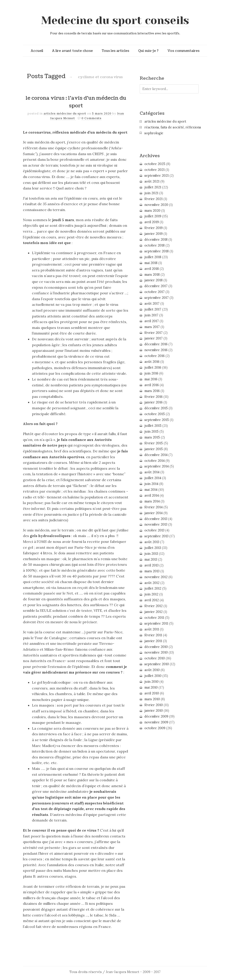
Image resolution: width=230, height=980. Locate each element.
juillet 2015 (153, 426)
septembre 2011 (156, 623)
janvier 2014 (154, 513)
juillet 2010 (153, 676)
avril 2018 (152, 269)
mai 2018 (151, 263)
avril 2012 (152, 600)
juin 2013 (151, 554)
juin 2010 (151, 682)
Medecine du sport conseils (115, 20)
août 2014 (152, 472)
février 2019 (154, 228)
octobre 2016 (155, 356)
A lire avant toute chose (72, 51)
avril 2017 (152, 321)
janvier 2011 (153, 641)
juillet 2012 (153, 588)
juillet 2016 (153, 368)
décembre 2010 (156, 647)
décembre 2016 (156, 344)
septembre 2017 (157, 298)
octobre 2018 (155, 245)
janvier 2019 (154, 234)
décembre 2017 (156, 286)
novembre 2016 (156, 350)
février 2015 (154, 443)
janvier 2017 (154, 338)
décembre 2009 (156, 716)
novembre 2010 (156, 652)
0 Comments (92, 118)
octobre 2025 (155, 164)
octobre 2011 (154, 618)
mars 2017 (152, 327)
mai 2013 (151, 559)
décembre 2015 (156, 408)
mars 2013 (152, 571)
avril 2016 (152, 385)
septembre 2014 (157, 466)
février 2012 (154, 606)
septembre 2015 (157, 420)
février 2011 (153, 635)
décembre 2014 (156, 455)
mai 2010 (151, 687)
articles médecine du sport (65, 113)
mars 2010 (152, 699)
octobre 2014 (155, 461)
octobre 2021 (155, 170)
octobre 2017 (155, 292)
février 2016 (154, 397)
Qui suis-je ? (148, 51)
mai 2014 (151, 490)
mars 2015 (152, 437)
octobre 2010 (155, 658)
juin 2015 (151, 432)
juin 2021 (151, 193)
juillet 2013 (153, 548)
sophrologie (154, 133)
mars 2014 (152, 501)
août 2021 (152, 181)
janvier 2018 (154, 280)
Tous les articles (115, 51)
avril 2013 (151, 565)
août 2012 (152, 583)
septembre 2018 (157, 251)
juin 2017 (151, 315)
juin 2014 (151, 484)
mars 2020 (152, 211)
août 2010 (152, 670)
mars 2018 (152, 275)
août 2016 (152, 362)
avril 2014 (152, 496)
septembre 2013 (156, 536)
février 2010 (154, 705)
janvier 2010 (154, 711)
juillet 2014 (153, 478)
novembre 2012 (156, 577)
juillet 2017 (153, 309)
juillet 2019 (153, 216)
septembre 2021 (157, 176)
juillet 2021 (153, 187)
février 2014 (154, 507)
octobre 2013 (154, 530)
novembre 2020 (156, 205)
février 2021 (154, 199)
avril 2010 (152, 693)
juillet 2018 (153, 257)
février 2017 (154, 333)
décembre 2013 (156, 519)
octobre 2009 (155, 728)
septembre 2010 (157, 664)
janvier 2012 (154, 612)
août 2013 (152, 542)
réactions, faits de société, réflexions (173, 127)
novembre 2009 (156, 722)
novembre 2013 (156, 524)
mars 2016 (152, 391)
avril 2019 (152, 222)
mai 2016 (151, 379)
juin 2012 (151, 594)
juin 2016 (151, 373)
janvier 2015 (154, 449)
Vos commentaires (184, 51)
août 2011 (152, 629)
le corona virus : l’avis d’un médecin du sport (76, 102)
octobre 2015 (155, 414)
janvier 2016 (154, 402)
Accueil (37, 51)
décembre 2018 (156, 240)
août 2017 (152, 304)
